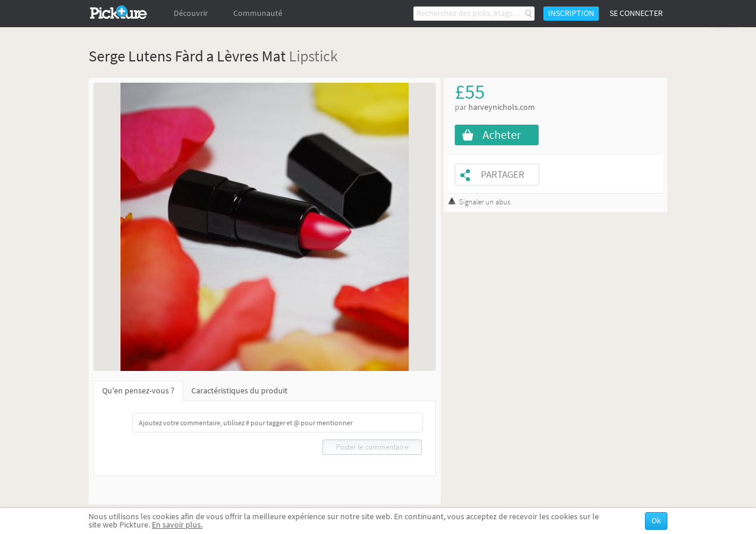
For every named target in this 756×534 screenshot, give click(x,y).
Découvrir (191, 13)
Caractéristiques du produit (239, 391)
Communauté (258, 13)
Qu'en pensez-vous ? (138, 391)
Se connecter (636, 13)
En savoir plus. (177, 525)
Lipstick (313, 56)
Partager (503, 175)
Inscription (571, 13)
